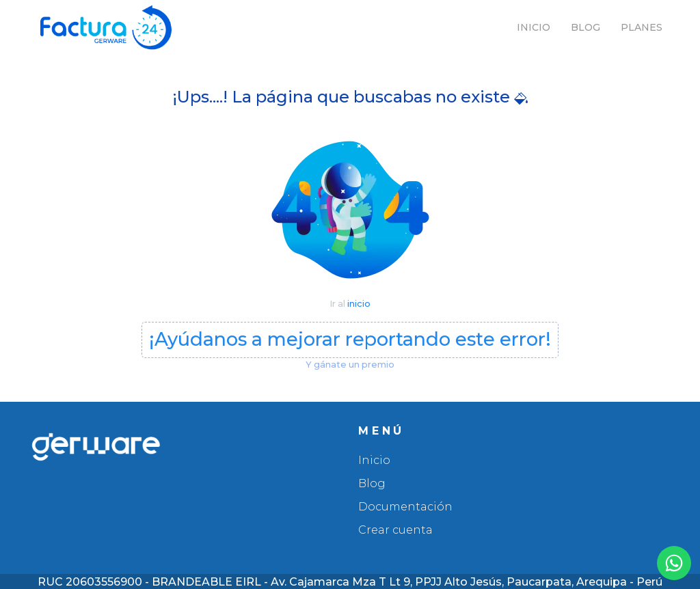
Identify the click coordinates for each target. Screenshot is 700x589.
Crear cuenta (395, 530)
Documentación (405, 507)
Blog (585, 27)
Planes (642, 27)
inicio (359, 304)
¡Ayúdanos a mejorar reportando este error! (350, 339)
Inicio (534, 27)
